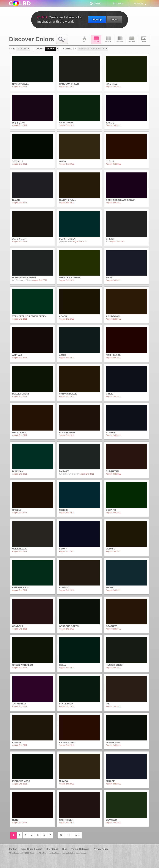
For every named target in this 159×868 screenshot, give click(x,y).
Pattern (132, 39)
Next (77, 835)
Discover (118, 3)
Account (139, 3)
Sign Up (97, 19)
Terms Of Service (80, 849)
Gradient (120, 39)
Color (96, 39)
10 (61, 835)
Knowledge (52, 849)
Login (114, 19)
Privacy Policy (101, 849)
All (84, 39)
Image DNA (144, 39)
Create (98, 3)
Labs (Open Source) (32, 849)
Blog (65, 849)
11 (69, 835)
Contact (13, 849)
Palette (108, 39)
